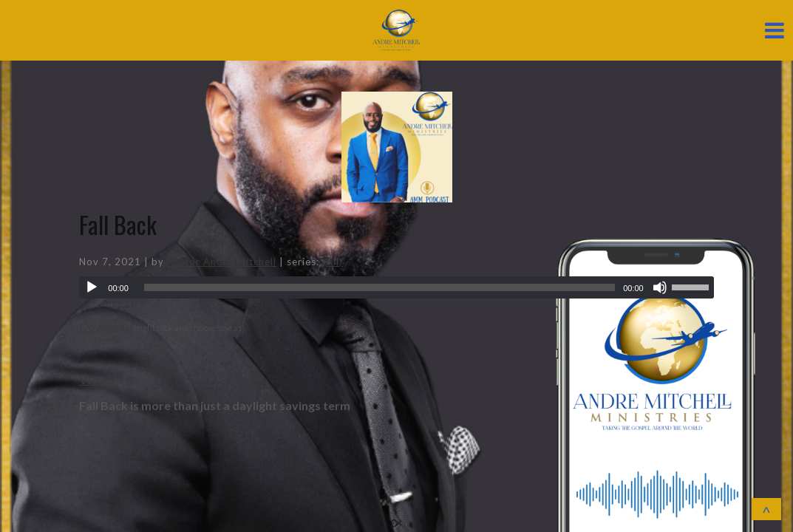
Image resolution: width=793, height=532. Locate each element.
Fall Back (118, 224)
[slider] (380, 287)
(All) (333, 262)
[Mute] (660, 287)
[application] (396, 287)
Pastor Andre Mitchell (222, 262)
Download (105, 326)
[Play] (92, 287)
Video (97, 379)
